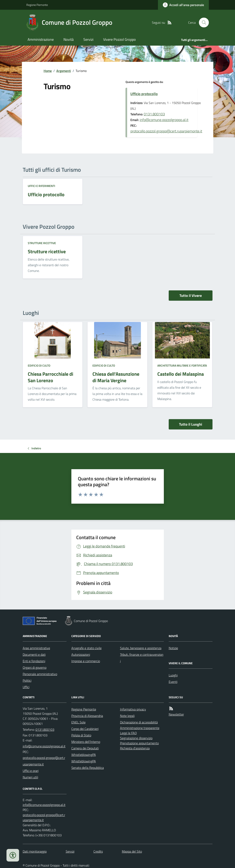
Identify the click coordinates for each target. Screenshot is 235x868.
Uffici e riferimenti (41, 186)
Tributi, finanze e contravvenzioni (142, 658)
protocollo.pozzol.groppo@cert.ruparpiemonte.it (166, 131)
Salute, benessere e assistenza (141, 648)
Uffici (26, 687)
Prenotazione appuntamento (139, 743)
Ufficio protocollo (144, 94)
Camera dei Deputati (85, 748)
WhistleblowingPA (84, 755)
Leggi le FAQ (128, 733)
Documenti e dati (34, 654)
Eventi (173, 682)
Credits (98, 851)
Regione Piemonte (37, 5)
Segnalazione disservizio (136, 738)
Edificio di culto (39, 365)
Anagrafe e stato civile (86, 648)
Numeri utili (30, 777)
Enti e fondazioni (34, 661)
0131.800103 (154, 114)
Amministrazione (41, 39)
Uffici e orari (31, 771)
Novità (69, 39)
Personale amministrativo (40, 674)
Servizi (88, 39)
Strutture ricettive (42, 243)
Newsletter (176, 714)
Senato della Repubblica (88, 768)
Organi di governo (35, 667)
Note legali (127, 716)
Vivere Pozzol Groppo (120, 39)
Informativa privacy (133, 709)
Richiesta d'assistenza (135, 748)
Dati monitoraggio (35, 851)
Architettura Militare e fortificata (182, 365)
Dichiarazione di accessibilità (139, 722)
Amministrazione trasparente (140, 728)
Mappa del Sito (132, 851)
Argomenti (64, 71)
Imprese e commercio (86, 661)
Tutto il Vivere (191, 296)
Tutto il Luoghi (191, 424)
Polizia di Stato (81, 735)
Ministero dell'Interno (86, 742)
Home (48, 71)
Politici (27, 680)
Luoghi (173, 675)
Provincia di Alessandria (87, 716)
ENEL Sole (78, 722)
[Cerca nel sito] (202, 23)
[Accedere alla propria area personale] (183, 5)
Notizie (173, 648)
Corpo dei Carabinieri (85, 729)
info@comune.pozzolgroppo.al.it (164, 120)
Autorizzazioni (81, 654)
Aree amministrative (36, 648)
